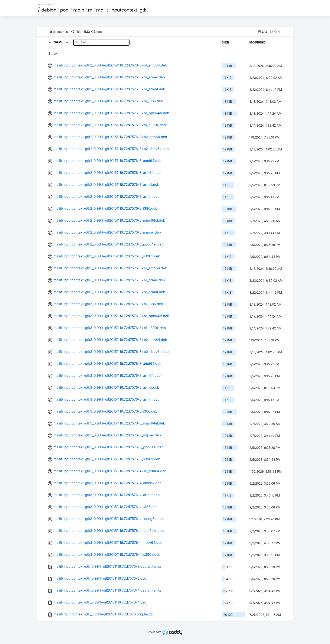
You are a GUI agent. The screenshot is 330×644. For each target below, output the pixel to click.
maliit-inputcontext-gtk (121, 10)
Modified (257, 42)
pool (65, 10)
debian (49, 10)
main (79, 10)
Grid (275, 32)
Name (62, 42)
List (262, 32)
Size (225, 42)
